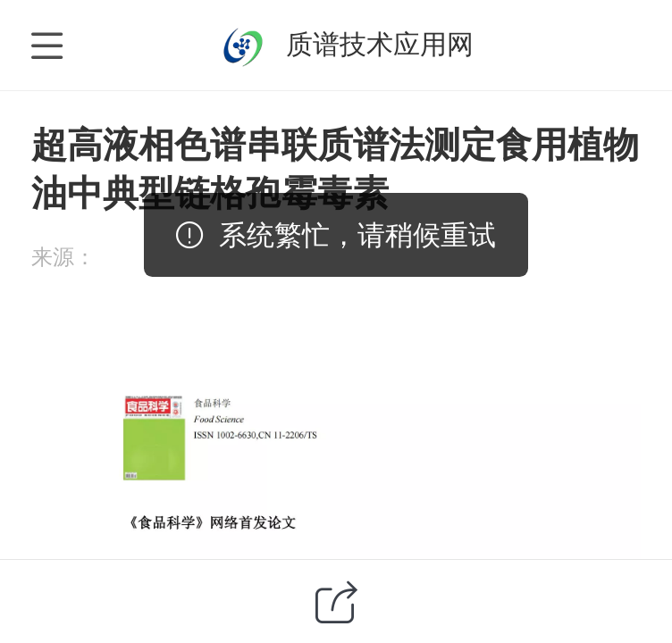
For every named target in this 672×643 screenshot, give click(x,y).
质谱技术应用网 (380, 44)
